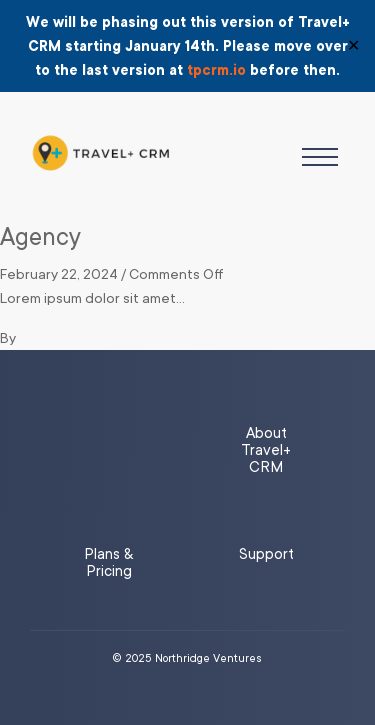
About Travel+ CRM (266, 450)
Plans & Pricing (108, 563)
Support (266, 554)
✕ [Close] (353, 46)
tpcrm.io (216, 70)
